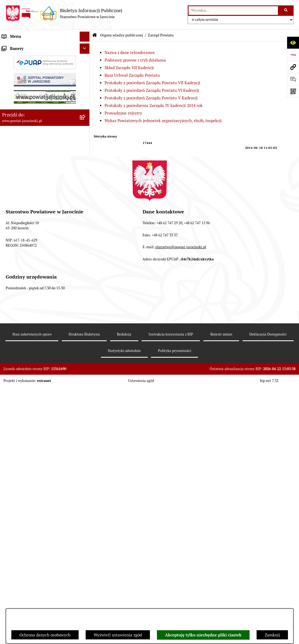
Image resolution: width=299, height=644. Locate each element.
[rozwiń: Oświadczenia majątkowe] (86, 402)
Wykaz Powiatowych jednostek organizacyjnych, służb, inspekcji (163, 121)
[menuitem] (45, 60)
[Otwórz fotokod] (293, 91)
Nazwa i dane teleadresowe (130, 53)
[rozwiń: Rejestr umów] (86, 392)
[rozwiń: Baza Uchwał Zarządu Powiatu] (86, 128)
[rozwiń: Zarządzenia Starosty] (86, 268)
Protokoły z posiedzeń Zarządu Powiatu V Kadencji (151, 98)
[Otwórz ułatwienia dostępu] (293, 43)
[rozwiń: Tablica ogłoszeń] (86, 349)
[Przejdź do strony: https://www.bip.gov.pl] (293, 55)
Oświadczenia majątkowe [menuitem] (25, 401)
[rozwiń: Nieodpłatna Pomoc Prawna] (86, 487)
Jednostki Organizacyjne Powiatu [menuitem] (33, 288)
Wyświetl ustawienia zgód (118, 635)
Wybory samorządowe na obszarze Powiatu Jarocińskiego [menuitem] (33, 473)
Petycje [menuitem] (9, 497)
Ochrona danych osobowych (45, 635)
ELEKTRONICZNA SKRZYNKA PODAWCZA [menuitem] (30, 425)
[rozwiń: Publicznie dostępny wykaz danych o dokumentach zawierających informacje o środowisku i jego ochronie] (86, 448)
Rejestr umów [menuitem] (15, 391)
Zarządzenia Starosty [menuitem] (22, 268)
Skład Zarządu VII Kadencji (129, 68)
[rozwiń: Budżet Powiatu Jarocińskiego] (86, 308)
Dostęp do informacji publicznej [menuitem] (31, 328)
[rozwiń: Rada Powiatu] (86, 60)
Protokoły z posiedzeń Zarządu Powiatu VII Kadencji (152, 83)
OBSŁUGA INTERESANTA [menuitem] (25, 412)
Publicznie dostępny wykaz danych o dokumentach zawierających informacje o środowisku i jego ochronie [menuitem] (40, 454)
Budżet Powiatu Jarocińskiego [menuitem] (30, 308)
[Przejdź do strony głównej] (64, 14)
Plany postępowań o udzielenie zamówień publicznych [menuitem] (41, 378)
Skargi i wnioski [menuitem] (17, 339)
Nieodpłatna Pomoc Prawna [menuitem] (28, 486)
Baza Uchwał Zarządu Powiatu (132, 75)
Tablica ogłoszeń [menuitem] (18, 349)
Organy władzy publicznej (121, 35)
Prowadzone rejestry (123, 113)
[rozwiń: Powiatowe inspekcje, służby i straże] (86, 298)
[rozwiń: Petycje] (86, 497)
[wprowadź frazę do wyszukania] (233, 11)
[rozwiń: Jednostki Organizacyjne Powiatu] (86, 288)
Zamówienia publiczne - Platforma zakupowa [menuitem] (34, 362)
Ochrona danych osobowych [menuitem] (28, 318)
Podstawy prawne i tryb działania (135, 60)
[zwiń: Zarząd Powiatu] (86, 74)
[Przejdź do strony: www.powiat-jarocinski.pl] (293, 67)
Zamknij (272, 635)
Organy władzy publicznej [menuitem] (26, 47)
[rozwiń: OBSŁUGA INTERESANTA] (86, 412)
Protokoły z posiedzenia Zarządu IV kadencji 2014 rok (154, 105)
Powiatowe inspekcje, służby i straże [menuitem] (36, 298)
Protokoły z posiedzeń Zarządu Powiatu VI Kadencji (152, 90)
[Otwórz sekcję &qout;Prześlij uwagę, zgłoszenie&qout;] (293, 79)
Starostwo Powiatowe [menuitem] (22, 278)
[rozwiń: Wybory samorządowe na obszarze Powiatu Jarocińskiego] (86, 470)
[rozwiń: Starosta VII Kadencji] (86, 254)
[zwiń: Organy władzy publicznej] (86, 47)
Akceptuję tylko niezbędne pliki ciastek (203, 635)
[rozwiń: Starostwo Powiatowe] (86, 278)
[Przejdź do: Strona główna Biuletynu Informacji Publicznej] (95, 35)
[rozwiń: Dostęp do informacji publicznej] (86, 329)
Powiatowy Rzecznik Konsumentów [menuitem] (35, 438)
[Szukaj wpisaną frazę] (286, 11)
